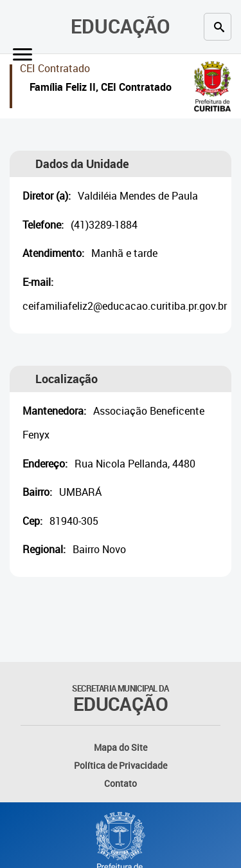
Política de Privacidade (121, 765)
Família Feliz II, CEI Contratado (101, 89)
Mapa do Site (121, 747)
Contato (121, 783)
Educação (121, 26)
